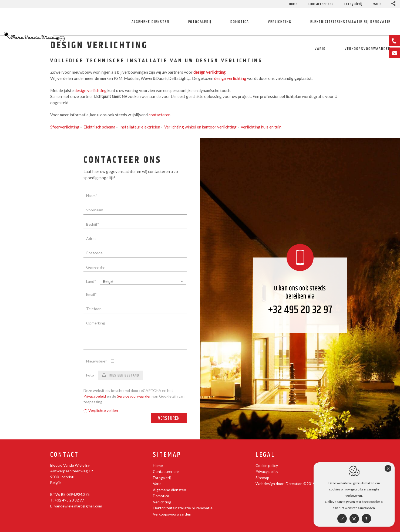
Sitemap (167, 455)
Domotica (240, 22)
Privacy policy (267, 471)
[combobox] (143, 282)
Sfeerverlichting (65, 127)
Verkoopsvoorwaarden (172, 514)
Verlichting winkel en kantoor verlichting (200, 127)
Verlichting (280, 22)
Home (293, 4)
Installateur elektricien (140, 127)
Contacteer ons (321, 4)
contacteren (159, 115)
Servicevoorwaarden (134, 396)
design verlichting (230, 78)
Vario (377, 4)
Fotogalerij (353, 4)
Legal (265, 455)
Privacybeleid (95, 396)
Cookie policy (267, 465)
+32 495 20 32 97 (300, 310)
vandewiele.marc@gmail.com (78, 506)
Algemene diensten (150, 22)
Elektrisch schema (99, 127)
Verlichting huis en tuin (261, 127)
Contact (65, 455)
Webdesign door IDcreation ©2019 (285, 484)
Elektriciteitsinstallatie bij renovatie (350, 22)
